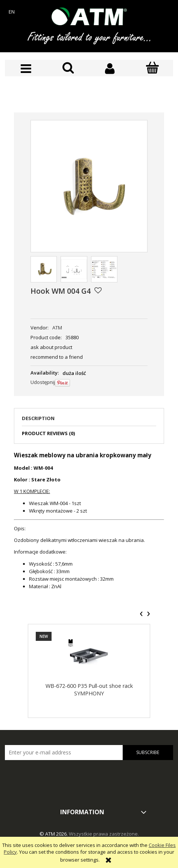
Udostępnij (43, 382)
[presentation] (141, 614)
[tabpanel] (89, 521)
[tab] (89, 420)
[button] (26, 69)
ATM (57, 328)
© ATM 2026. (54, 834)
